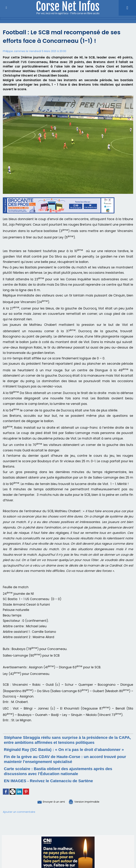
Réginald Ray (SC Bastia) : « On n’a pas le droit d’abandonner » (68, 749)
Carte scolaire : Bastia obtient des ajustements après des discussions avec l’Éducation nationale (62, 771)
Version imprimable (86, 802)
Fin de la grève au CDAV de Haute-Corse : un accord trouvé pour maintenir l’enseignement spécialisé (64, 759)
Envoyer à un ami (48, 802)
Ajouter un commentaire (19, 812)
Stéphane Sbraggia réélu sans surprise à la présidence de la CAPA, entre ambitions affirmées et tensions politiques (65, 740)
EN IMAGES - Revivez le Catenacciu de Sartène (51, 781)
